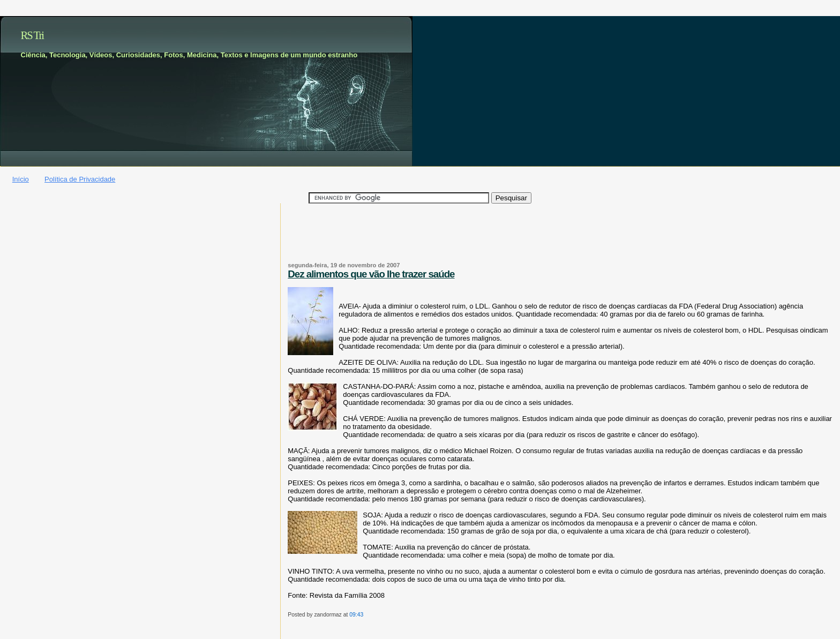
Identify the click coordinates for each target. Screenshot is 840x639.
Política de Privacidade (80, 179)
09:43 (356, 615)
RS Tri (32, 35)
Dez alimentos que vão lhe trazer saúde (371, 274)
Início (21, 179)
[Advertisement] (350, 239)
